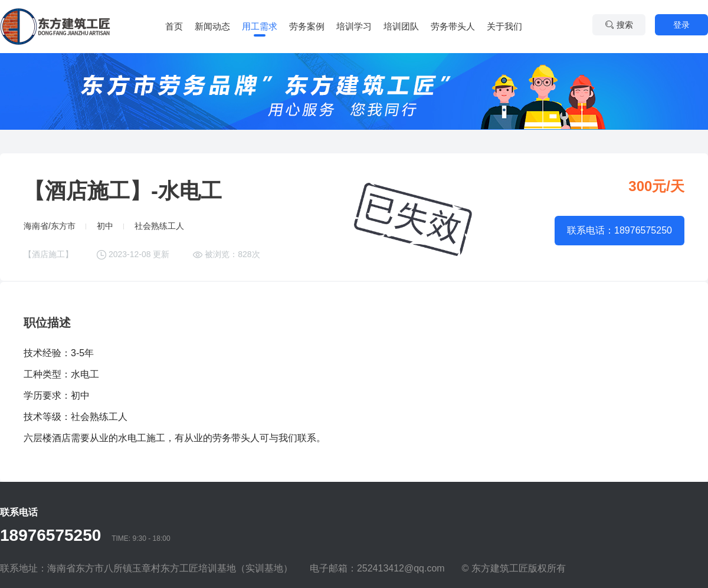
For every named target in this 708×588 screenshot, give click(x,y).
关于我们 (504, 26)
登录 (681, 25)
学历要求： (47, 395)
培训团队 (401, 26)
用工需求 (260, 26)
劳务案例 (307, 26)
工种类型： (47, 374)
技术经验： (47, 353)
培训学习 (354, 26)
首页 (174, 26)
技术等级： (47, 417)
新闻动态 (212, 26)
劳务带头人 (453, 26)
